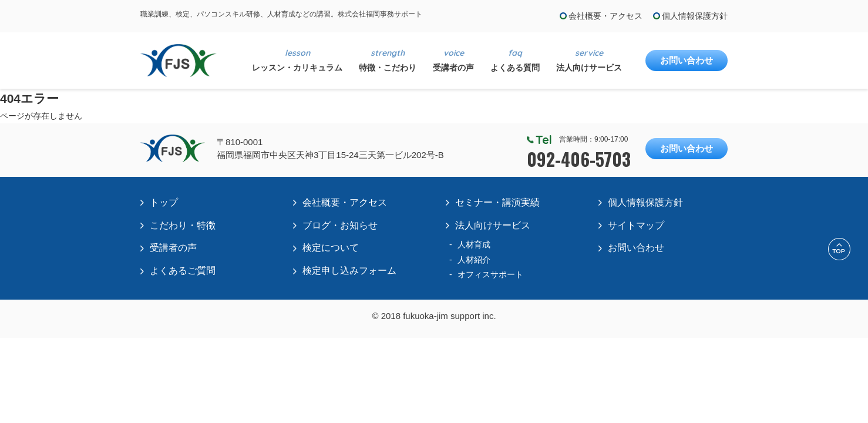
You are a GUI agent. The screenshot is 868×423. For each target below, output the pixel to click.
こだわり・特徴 (183, 225)
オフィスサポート (490, 274)
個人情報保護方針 (695, 16)
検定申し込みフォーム (349, 271)
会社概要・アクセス (605, 16)
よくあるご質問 (183, 271)
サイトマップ (636, 225)
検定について (331, 248)
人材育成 (474, 244)
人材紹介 (474, 260)
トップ (164, 202)
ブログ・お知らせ (340, 225)
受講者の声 (173, 248)
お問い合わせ (687, 60)
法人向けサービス (493, 225)
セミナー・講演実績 (497, 202)
